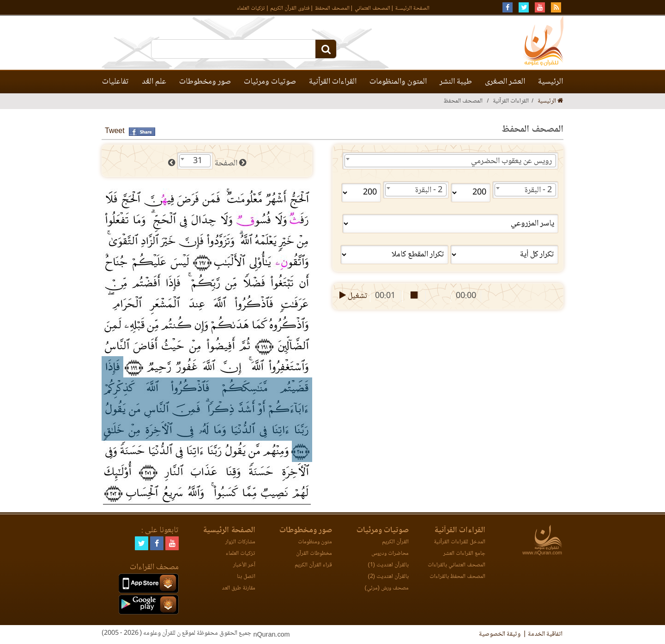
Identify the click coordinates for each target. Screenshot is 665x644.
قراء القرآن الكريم (313, 565)
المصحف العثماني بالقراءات (456, 565)
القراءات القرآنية (333, 82)
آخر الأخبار (244, 565)
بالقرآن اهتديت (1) (388, 565)
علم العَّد (154, 82)
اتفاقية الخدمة (545, 634)
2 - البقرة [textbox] (538, 190)
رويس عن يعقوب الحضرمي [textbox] (511, 161)
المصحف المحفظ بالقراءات (457, 577)
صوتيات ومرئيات (270, 82)
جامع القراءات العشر (464, 554)
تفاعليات (115, 82)
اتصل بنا (246, 577)
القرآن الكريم (395, 542)
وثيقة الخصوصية (500, 634)
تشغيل (353, 296)
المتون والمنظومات (398, 82)
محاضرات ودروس (390, 554)
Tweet (115, 131)
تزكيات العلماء (251, 9)
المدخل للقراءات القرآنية (459, 542)
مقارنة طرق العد (239, 588)
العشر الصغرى (505, 82)
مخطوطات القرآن (314, 554)
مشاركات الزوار (240, 542)
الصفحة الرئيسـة (412, 9)
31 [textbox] (198, 161)
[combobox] (450, 161)
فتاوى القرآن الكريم (290, 9)
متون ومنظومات (315, 542)
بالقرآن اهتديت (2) (388, 577)
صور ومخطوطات (205, 82)
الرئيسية (550, 82)
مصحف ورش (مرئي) (387, 588)
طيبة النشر (456, 82)
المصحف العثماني (372, 9)
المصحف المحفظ (332, 9)
